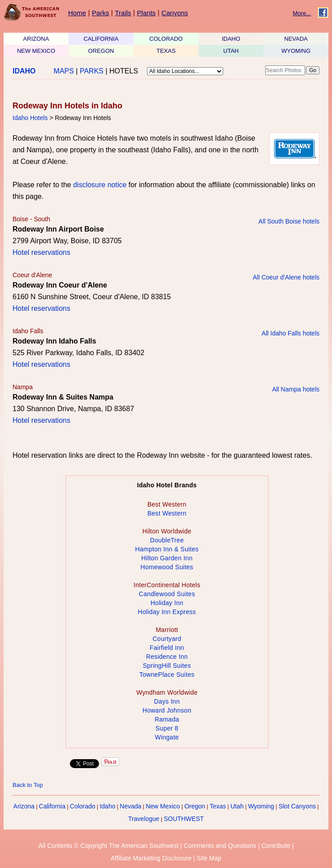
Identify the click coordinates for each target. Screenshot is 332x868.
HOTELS (124, 71)
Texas (218, 806)
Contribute (276, 846)
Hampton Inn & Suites (167, 549)
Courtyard (167, 639)
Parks (100, 13)
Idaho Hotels (30, 118)
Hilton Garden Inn (167, 558)
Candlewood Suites (167, 594)
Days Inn (167, 701)
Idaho (107, 806)
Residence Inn (167, 657)
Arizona (24, 806)
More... (302, 13)
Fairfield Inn (167, 648)
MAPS (64, 71)
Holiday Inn (167, 603)
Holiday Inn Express (167, 612)
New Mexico (163, 806)
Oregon (195, 806)
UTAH (231, 51)
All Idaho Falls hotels (291, 333)
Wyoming (261, 806)
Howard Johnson (167, 710)
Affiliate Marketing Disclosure (151, 858)
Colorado (83, 806)
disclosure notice (100, 185)
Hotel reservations (41, 252)
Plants (147, 13)
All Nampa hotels (296, 389)
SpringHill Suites (167, 666)
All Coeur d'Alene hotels (286, 277)
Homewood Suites (167, 567)
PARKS (92, 71)
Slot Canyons (297, 806)
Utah (237, 806)
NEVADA (296, 39)
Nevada (130, 806)
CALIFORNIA (101, 39)
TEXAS (166, 51)
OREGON (101, 51)
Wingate (167, 737)
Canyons (175, 13)
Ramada (167, 719)
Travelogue (144, 819)
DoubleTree (167, 540)
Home (77, 13)
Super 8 (167, 728)
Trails (123, 13)
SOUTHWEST (183, 819)
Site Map (209, 858)
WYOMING (296, 51)
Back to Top (28, 785)
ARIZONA (36, 39)
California (52, 806)
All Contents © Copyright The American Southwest (109, 846)
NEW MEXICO (36, 51)
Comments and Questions (220, 846)
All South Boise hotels (289, 221)
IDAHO (231, 39)
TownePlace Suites (167, 675)
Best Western (167, 513)
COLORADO (166, 39)
